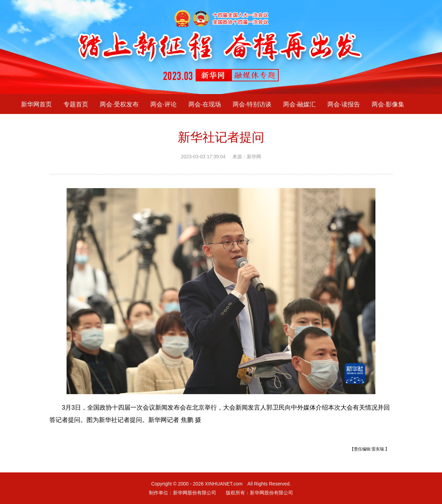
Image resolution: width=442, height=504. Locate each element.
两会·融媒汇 (299, 104)
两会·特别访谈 (252, 104)
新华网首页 (36, 104)
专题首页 (76, 104)
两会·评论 (164, 104)
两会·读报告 (344, 104)
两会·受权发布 (119, 104)
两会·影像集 (388, 104)
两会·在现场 (205, 104)
